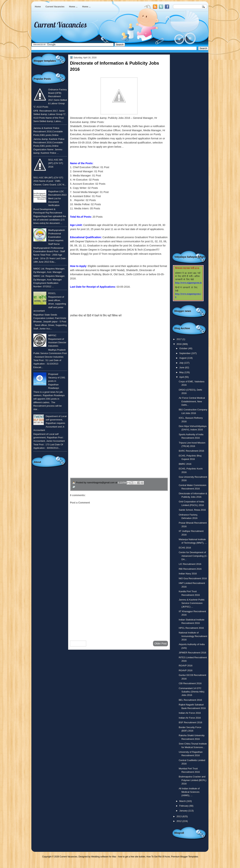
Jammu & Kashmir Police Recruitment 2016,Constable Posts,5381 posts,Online (48, 132)
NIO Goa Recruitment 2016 (193, 578)
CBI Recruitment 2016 (190, 683)
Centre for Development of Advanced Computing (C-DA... (193, 556)
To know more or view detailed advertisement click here (102, 303)
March (183, 801)
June (182, 367)
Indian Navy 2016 (188, 574)
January (184, 811)
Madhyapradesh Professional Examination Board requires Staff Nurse (56, 237)
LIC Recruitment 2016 (190, 564)
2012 (179, 821)
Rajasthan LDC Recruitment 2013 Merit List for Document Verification (57, 198)
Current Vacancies (55, 7)
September (185, 353)
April (182, 377)
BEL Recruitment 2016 (190, 700)
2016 (179, 344)
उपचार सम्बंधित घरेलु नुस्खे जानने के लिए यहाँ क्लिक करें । (104, 452)
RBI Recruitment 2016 (190, 569)
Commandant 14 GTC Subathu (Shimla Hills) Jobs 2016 (191, 692)
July (182, 363)
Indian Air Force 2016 (190, 713)
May (182, 372)
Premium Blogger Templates (185, 857)
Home (38, 7)
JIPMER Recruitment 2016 (192, 653)
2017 (179, 339)
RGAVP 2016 (186, 666)
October (184, 348)
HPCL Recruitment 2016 (191, 628)
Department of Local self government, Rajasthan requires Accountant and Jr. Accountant (50, 423)
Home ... (73, 7)
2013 (179, 816)
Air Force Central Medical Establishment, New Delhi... (192, 401)
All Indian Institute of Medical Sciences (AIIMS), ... (189, 792)
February (184, 806)
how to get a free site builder (132, 857)
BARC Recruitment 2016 (191, 451)
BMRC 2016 (185, 464)
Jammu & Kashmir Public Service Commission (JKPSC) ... (192, 603)
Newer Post (78, 644)
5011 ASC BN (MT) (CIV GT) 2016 (56, 163)
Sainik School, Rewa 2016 (192, 510)
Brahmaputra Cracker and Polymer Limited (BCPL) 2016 (192, 780)
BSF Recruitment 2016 (190, 722)
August (183, 358)
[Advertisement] (119, 609)
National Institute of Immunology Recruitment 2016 (193, 636)
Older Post (160, 644)
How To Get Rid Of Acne (158, 857)
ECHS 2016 (185, 548)
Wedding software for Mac (104, 857)
